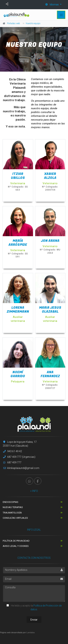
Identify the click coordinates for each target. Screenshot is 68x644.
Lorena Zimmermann (18, 310)
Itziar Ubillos (18, 176)
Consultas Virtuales (15, 518)
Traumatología (12, 513)
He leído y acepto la (34, 607)
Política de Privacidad (16, 541)
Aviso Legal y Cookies (16, 546)
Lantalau (31, 632)
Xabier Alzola (50, 176)
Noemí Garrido (18, 374)
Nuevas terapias (13, 507)
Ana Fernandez (50, 374)
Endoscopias (11, 502)
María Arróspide (18, 243)
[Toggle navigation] (61, 15)
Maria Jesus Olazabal (50, 310)
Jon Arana (50, 241)
